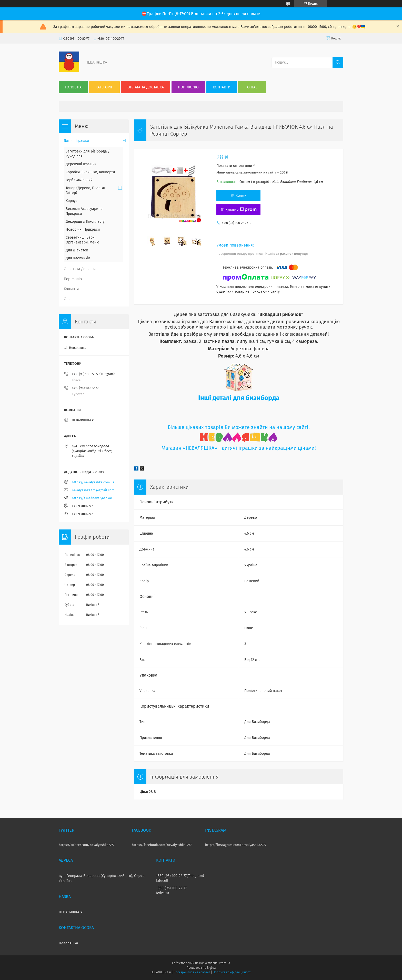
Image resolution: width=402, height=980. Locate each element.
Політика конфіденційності (232, 972)
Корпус (72, 201)
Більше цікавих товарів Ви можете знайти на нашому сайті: (239, 427)
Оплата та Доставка (146, 87)
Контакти (222, 87)
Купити (241, 195)
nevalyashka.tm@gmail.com (93, 490)
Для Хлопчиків (78, 258)
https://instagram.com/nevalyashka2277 (236, 845)
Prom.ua (224, 963)
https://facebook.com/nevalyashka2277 (162, 845)
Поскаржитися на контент (192, 972)
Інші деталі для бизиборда (239, 398)
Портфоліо (188, 87)
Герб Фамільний (79, 180)
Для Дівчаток (77, 250)
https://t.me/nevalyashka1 (92, 498)
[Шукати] (338, 63)
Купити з (241, 210)
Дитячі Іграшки (76, 141)
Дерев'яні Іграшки (81, 164)
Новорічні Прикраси (83, 229)
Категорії (104, 87)
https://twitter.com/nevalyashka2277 (87, 845)
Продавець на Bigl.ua (201, 968)
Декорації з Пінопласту (85, 222)
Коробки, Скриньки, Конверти (90, 172)
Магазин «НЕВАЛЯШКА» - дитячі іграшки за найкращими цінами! (239, 448)
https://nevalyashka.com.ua (93, 482)
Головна (73, 87)
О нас (253, 87)
